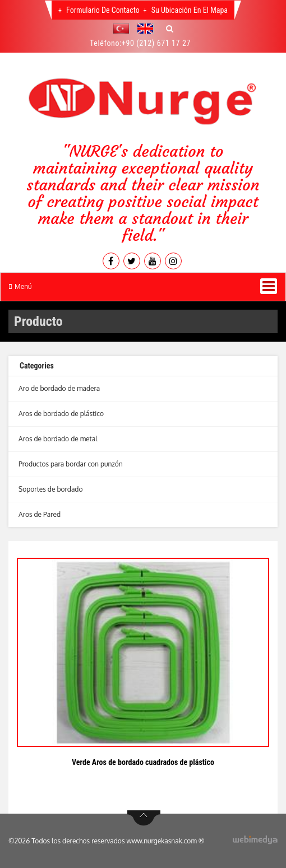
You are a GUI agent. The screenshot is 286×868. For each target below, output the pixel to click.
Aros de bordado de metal (58, 439)
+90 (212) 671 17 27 (156, 43)
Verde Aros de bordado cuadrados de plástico (143, 762)
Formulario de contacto (102, 10)
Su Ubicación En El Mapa (189, 10)
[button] (124, 29)
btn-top (144, 818)
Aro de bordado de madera (59, 388)
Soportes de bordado (51, 489)
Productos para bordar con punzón (71, 464)
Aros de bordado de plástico (61, 414)
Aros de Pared (40, 514)
